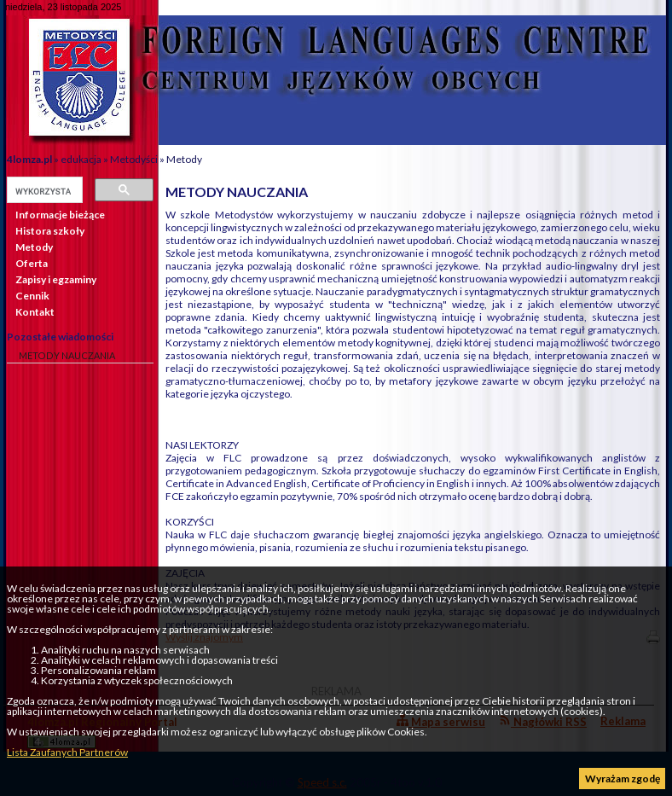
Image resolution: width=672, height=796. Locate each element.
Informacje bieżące (60, 215)
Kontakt (35, 312)
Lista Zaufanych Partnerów (67, 752)
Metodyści (134, 159)
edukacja (81, 159)
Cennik (32, 296)
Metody (184, 159)
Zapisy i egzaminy (56, 279)
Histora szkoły (50, 231)
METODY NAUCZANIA (67, 355)
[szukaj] (43, 191)
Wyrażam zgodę (623, 779)
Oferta (32, 263)
